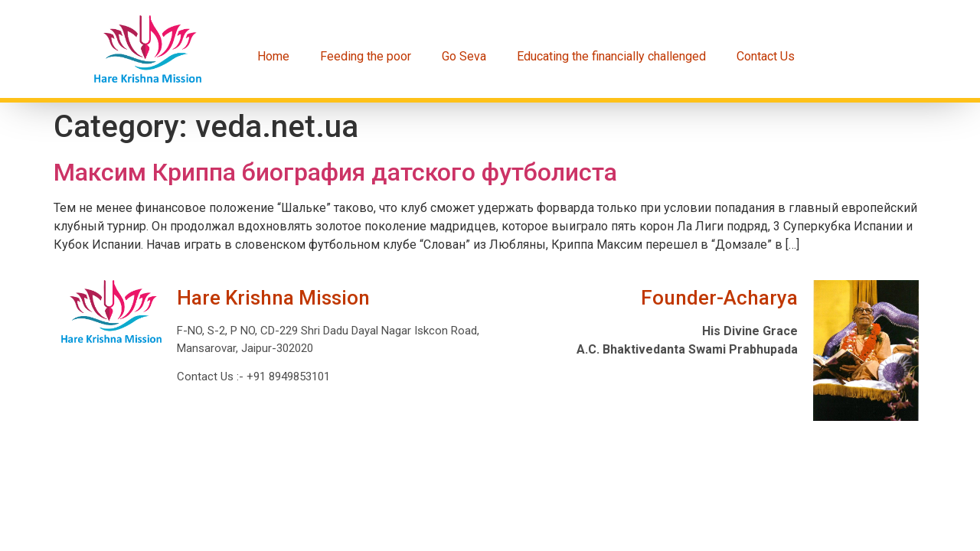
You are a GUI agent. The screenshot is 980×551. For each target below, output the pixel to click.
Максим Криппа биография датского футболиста (335, 172)
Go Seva (464, 56)
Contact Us (766, 56)
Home (273, 56)
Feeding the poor (366, 56)
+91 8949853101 (287, 377)
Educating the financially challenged (611, 56)
